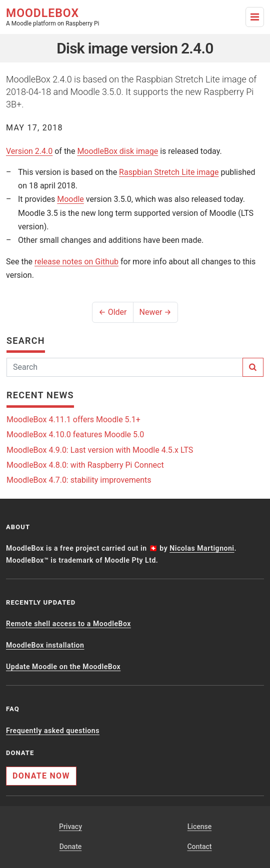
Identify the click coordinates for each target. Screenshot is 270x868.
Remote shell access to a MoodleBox (68, 624)
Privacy (70, 827)
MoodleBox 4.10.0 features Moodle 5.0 (75, 434)
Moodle (70, 199)
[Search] (125, 367)
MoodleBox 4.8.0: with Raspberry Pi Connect (85, 465)
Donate (71, 847)
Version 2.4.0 (29, 151)
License (199, 827)
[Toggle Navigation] (255, 17)
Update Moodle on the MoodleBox (63, 667)
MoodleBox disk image (117, 151)
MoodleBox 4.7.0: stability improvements (79, 480)
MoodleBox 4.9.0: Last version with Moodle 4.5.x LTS (100, 450)
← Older (112, 312)
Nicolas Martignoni (202, 548)
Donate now (41, 776)
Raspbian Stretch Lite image (169, 172)
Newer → (155, 312)
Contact (199, 847)
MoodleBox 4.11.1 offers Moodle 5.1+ (73, 420)
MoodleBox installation (45, 645)
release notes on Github (76, 262)
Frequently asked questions (53, 731)
